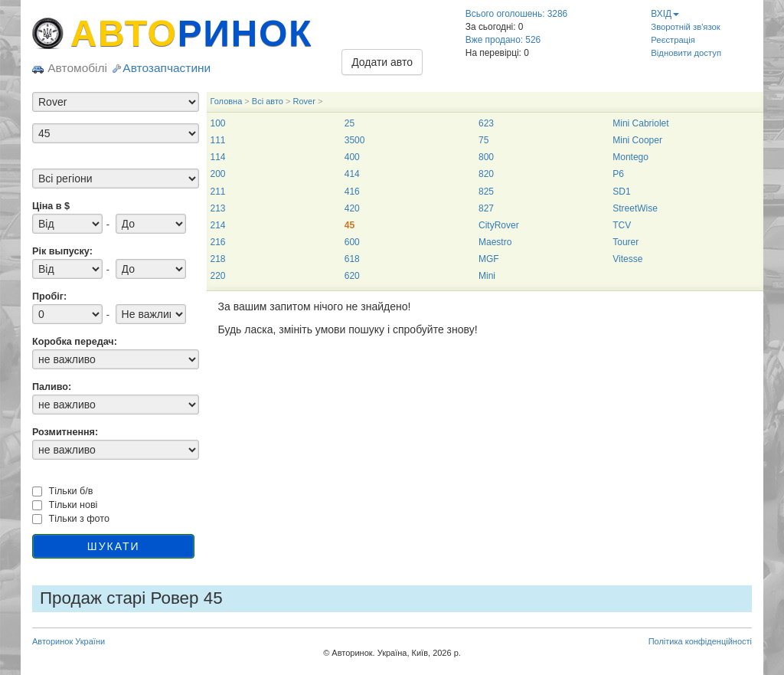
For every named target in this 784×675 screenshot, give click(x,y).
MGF (489, 259)
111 (218, 140)
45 (350, 225)
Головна (227, 101)
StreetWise (635, 208)
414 (352, 174)
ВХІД (665, 14)
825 (486, 192)
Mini (487, 276)
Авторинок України (69, 641)
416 (352, 192)
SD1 (621, 192)
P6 (618, 174)
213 (218, 208)
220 (218, 276)
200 (218, 174)
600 (352, 242)
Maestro (495, 242)
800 (486, 157)
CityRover (499, 225)
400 (352, 157)
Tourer (626, 242)
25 (350, 123)
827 (486, 208)
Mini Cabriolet (640, 123)
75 (483, 140)
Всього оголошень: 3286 (516, 14)
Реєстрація (673, 40)
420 (352, 208)
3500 (355, 140)
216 (218, 242)
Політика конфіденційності (700, 641)
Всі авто (268, 101)
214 (218, 225)
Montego (630, 157)
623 (486, 123)
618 (352, 259)
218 (218, 259)
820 (486, 174)
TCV (622, 225)
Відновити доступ (686, 53)
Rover (304, 101)
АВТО (191, 33)
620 (352, 276)
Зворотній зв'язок (685, 27)
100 (218, 123)
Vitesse (627, 259)
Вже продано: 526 (503, 40)
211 (218, 192)
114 (218, 157)
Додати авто (382, 62)
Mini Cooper (637, 140)
